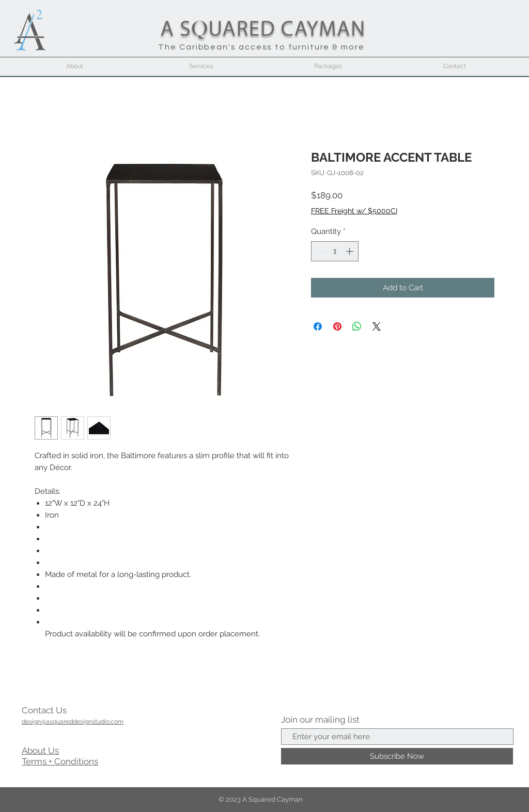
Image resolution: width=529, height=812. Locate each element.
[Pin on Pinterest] (337, 326)
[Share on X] (377, 326)
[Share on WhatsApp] (357, 326)
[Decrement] (320, 251)
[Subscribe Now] (397, 756)
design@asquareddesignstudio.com (73, 722)
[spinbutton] (335, 251)
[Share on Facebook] (318, 326)
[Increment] (351, 251)
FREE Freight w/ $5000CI (354, 211)
